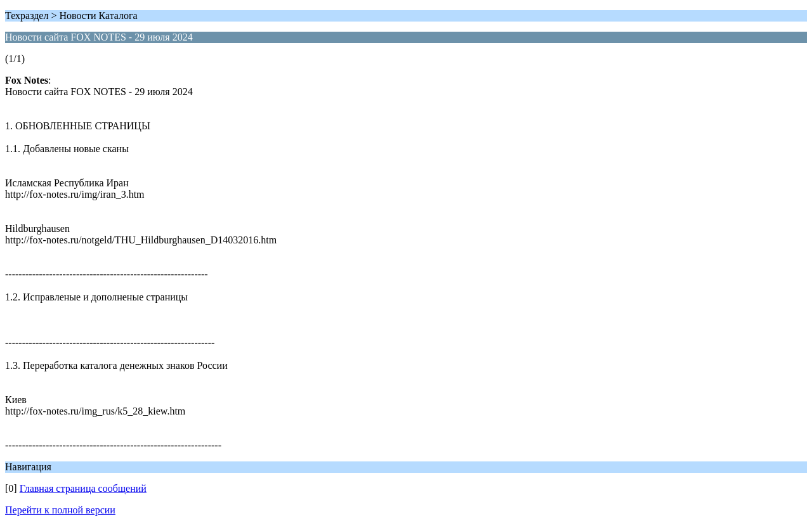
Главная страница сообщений (83, 488)
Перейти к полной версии (60, 510)
